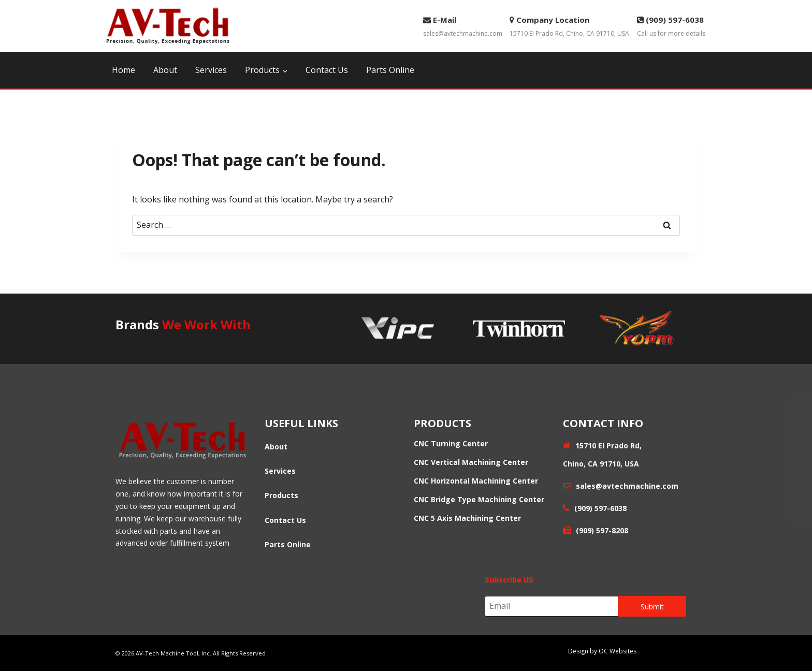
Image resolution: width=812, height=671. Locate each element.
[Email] (552, 606)
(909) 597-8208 (602, 530)
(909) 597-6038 (599, 508)
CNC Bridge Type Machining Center (479, 499)
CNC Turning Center (451, 443)
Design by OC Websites (602, 651)
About (165, 70)
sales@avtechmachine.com (463, 26)
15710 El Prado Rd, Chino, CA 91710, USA (569, 26)
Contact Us (327, 70)
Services (211, 70)
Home (124, 70)
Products (281, 495)
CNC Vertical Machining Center (471, 462)
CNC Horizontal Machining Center (476, 481)
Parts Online (390, 70)
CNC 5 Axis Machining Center (467, 518)
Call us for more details (671, 26)
